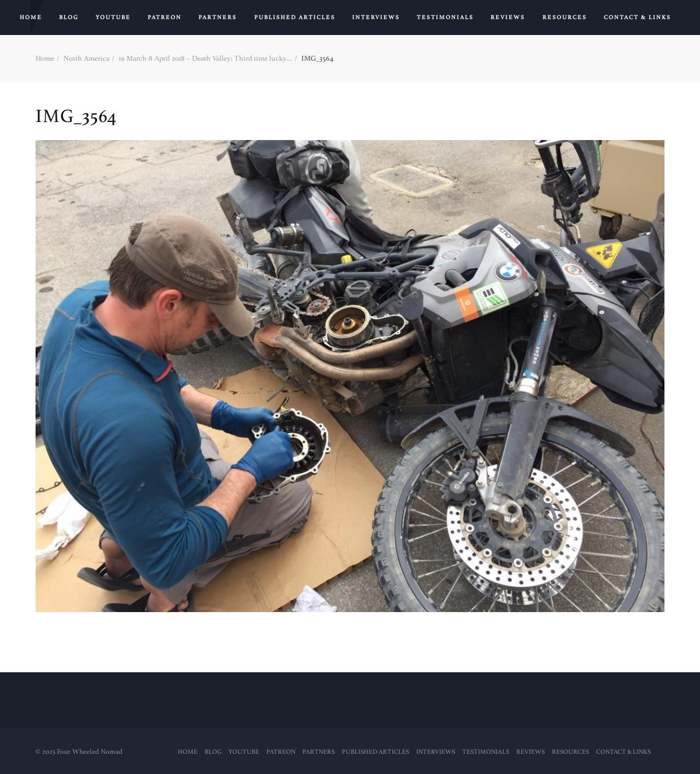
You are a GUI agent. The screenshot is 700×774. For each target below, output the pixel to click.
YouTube (113, 18)
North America (86, 58)
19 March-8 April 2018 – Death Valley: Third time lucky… (205, 58)
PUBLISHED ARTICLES (295, 18)
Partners (218, 18)
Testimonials (445, 18)
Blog (69, 18)
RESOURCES (565, 18)
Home (31, 18)
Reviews (508, 18)
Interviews (376, 18)
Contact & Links (637, 18)
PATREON (165, 18)
